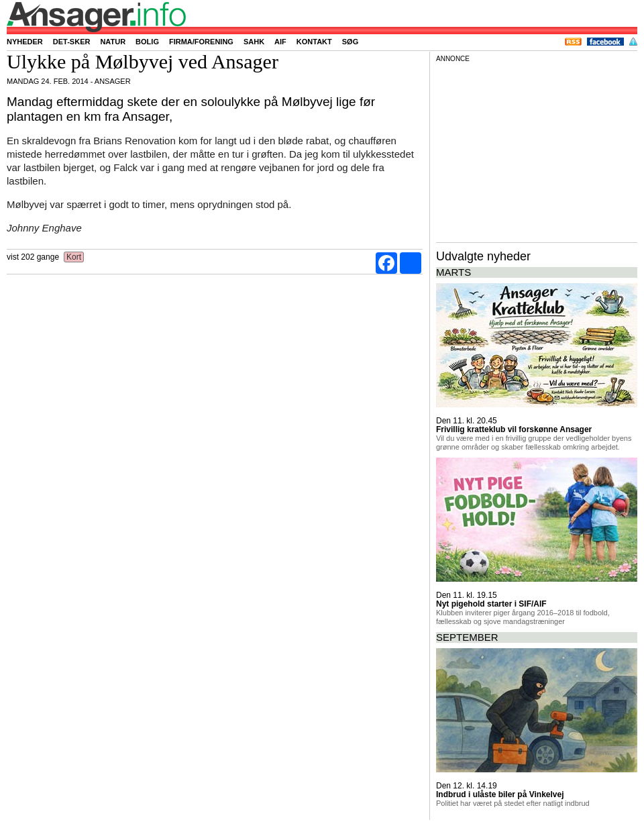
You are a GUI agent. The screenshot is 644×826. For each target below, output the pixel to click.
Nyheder (25, 42)
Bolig (147, 42)
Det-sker (72, 42)
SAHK (254, 42)
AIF (280, 42)
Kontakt (314, 42)
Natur (113, 42)
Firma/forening (201, 42)
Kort (74, 257)
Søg (350, 42)
